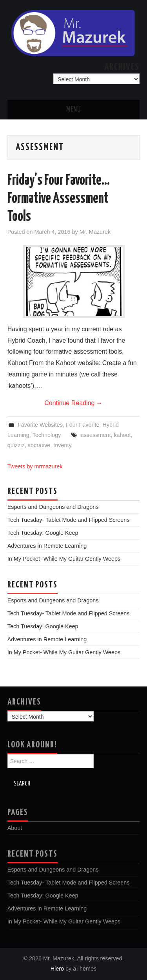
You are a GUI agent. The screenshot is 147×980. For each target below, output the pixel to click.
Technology (47, 435)
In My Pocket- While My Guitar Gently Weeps (64, 559)
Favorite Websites (40, 425)
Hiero (57, 969)
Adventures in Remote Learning (47, 546)
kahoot (122, 435)
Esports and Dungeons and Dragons (53, 507)
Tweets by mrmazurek (35, 466)
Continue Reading (73, 403)
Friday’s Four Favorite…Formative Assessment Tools (59, 199)
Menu (74, 110)
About (15, 828)
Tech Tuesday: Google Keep (43, 533)
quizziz (16, 445)
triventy (62, 445)
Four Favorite (83, 425)
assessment (96, 435)
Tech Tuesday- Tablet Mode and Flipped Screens (69, 520)
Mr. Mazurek (95, 232)
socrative (39, 445)
